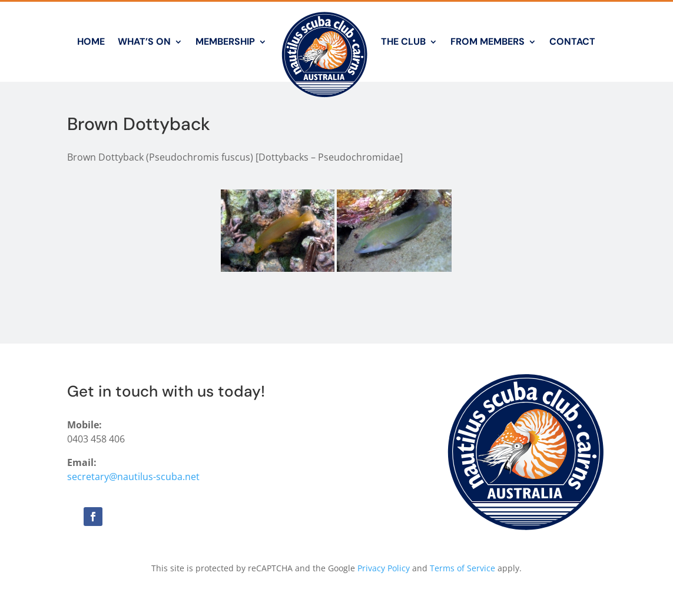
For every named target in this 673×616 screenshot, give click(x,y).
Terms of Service (463, 568)
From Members (488, 41)
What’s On (144, 41)
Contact (572, 41)
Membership (225, 41)
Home (91, 41)
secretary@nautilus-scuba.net (133, 477)
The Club (403, 41)
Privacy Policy (384, 568)
